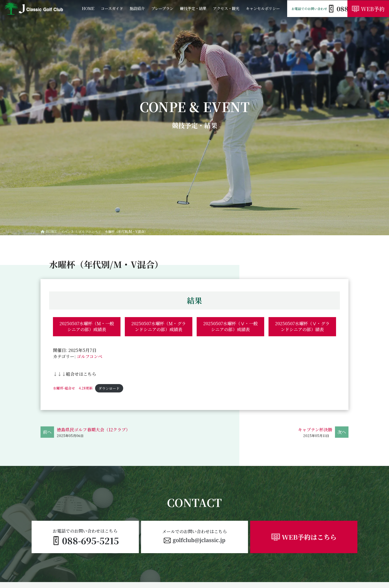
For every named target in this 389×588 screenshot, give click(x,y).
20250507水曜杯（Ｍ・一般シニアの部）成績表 (87, 326)
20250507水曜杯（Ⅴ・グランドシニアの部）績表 (302, 326)
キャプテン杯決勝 (315, 430)
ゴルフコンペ (90, 356)
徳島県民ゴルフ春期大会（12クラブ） (93, 430)
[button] (195, 537)
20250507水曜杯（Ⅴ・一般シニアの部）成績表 (230, 326)
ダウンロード (109, 389)
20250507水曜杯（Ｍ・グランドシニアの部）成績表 (159, 326)
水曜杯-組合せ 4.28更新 (73, 389)
